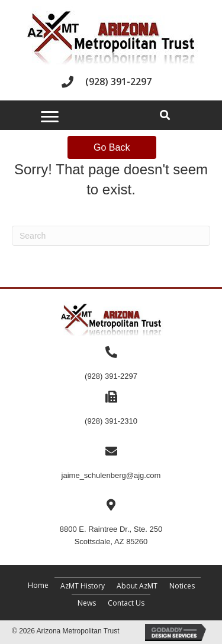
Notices (182, 586)
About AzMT (137, 586)
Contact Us (126, 603)
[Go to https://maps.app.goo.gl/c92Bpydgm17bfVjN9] (111, 523)
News (87, 603)
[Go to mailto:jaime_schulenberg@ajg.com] (111, 463)
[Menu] (50, 117)
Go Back (112, 147)
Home (38, 585)
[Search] (111, 236)
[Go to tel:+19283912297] (111, 82)
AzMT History (83, 586)
